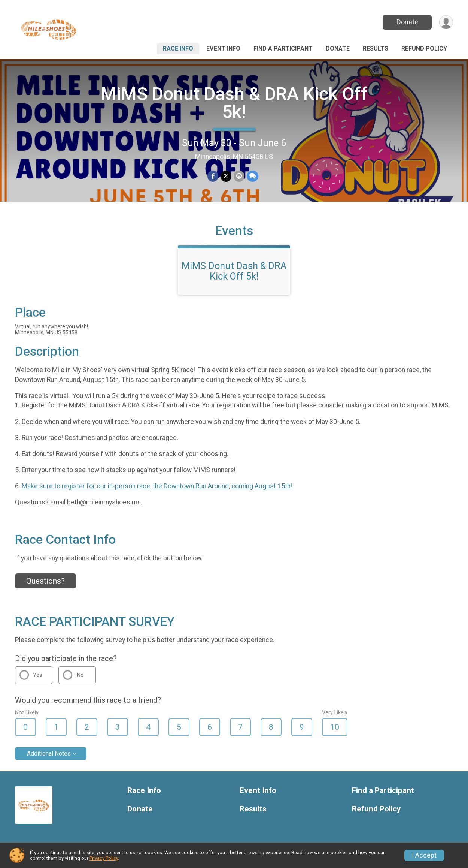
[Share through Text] (253, 176)
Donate (407, 22)
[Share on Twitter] (226, 176)
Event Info (223, 49)
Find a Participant (283, 49)
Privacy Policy (104, 858)
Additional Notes (49, 754)
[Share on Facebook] (213, 176)
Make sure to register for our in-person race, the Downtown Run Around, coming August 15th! (156, 486)
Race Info (178, 49)
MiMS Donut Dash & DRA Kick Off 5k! (234, 103)
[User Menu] (446, 22)
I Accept (424, 855)
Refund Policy (424, 49)
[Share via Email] (239, 176)
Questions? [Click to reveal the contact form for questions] (45, 581)
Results (376, 49)
